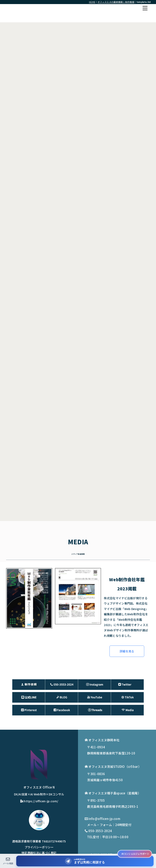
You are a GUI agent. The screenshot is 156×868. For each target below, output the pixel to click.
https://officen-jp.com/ (39, 801)
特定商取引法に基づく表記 (39, 853)
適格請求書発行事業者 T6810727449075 (39, 841)
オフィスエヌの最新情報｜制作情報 (116, 2)
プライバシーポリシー (39, 847)
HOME (92, 2)
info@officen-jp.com (104, 819)
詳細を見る (127, 651)
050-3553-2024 (100, 831)
